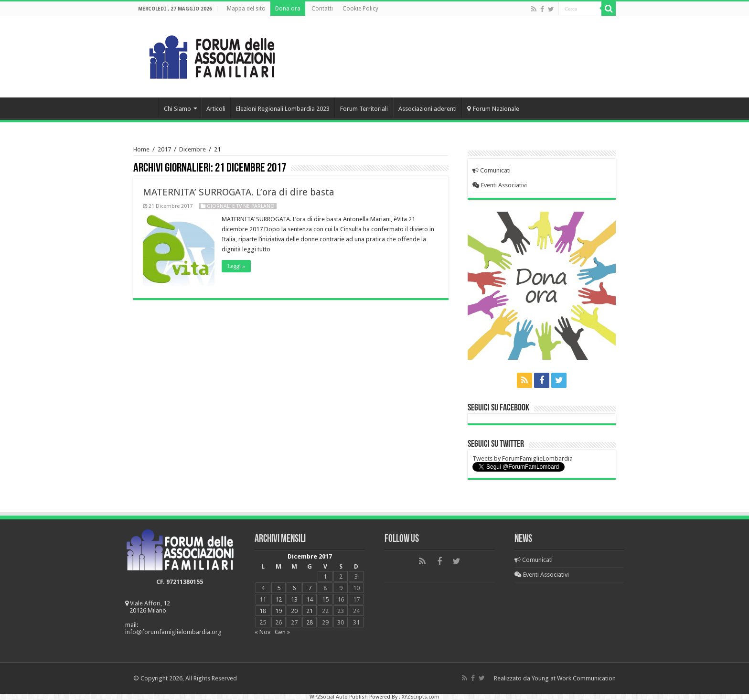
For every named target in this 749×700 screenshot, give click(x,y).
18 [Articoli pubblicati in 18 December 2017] (263, 611)
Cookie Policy (360, 9)
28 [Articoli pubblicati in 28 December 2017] (310, 622)
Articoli (216, 109)
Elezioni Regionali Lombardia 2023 (283, 109)
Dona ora (288, 9)
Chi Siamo (177, 109)
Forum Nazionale (493, 109)
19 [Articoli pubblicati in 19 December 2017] (278, 611)
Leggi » (236, 266)
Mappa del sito (246, 9)
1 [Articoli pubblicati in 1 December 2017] (325, 576)
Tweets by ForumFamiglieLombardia (523, 458)
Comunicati (492, 170)
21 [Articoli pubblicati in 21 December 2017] (310, 611)
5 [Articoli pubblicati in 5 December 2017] (279, 588)
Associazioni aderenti (428, 109)
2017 (164, 149)
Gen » (282, 632)
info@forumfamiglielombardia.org (173, 632)
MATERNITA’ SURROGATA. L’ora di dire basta (239, 192)
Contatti (322, 9)
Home (146, 108)
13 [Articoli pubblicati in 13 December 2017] (294, 599)
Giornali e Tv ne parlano (241, 206)
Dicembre (193, 149)
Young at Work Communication (574, 678)
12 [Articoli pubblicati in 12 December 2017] (278, 599)
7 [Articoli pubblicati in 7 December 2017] (310, 588)
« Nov (262, 632)
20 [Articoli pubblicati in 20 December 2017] (294, 611)
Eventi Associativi (500, 185)
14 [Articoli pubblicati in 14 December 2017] (310, 599)
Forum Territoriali (364, 109)
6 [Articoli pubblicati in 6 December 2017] (294, 588)
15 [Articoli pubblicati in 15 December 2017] (325, 599)
